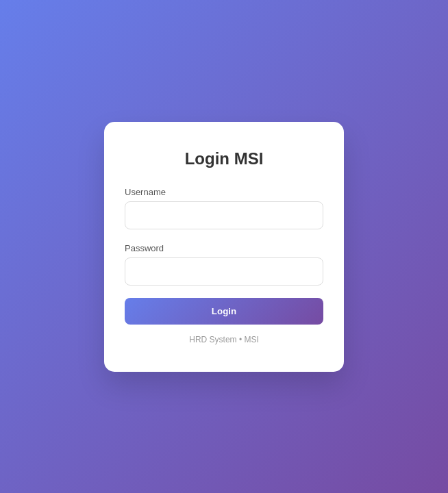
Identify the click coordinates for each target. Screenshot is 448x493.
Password (144, 248)
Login (224, 311)
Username (145, 192)
